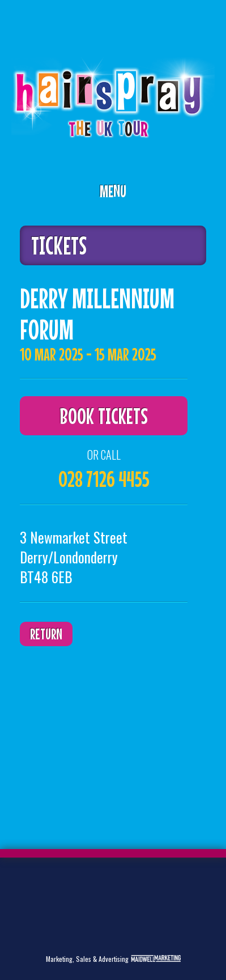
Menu (113, 191)
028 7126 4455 (104, 479)
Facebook (63, 889)
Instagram (45, 926)
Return (46, 634)
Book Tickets (104, 416)
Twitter (28, 889)
